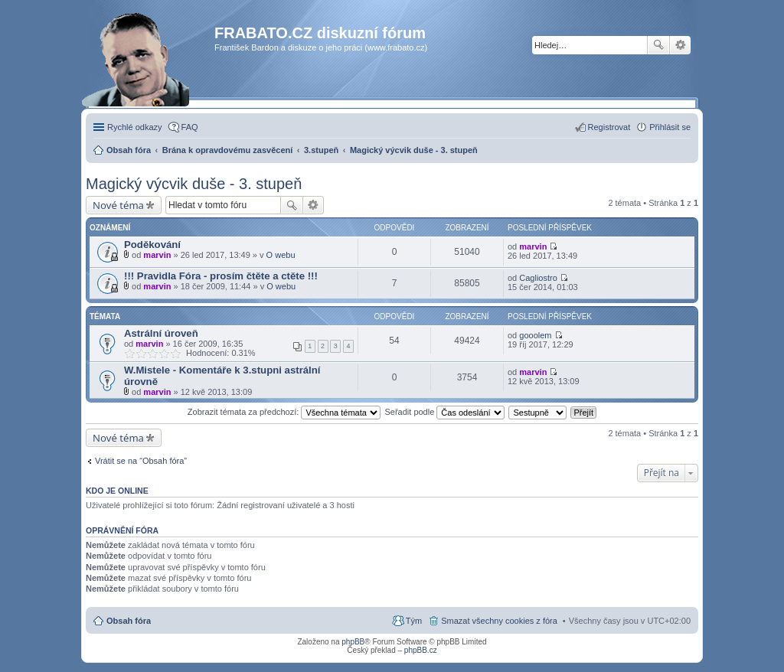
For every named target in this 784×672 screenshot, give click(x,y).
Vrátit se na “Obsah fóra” (141, 461)
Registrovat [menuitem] (609, 127)
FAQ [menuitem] (190, 127)
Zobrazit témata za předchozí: (284, 412)
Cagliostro (538, 278)
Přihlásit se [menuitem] (670, 127)
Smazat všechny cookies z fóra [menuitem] (499, 621)
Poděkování (152, 245)
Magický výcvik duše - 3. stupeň (194, 184)
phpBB (353, 642)
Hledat (658, 45)
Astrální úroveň (161, 333)
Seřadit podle (444, 412)
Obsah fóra (129, 621)
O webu (281, 255)
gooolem (535, 335)
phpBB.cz (421, 650)
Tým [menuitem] (414, 621)
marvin (157, 255)
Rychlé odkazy (135, 127)
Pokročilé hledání (680, 45)
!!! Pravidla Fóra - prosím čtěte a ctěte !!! (221, 276)
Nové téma (118, 205)
